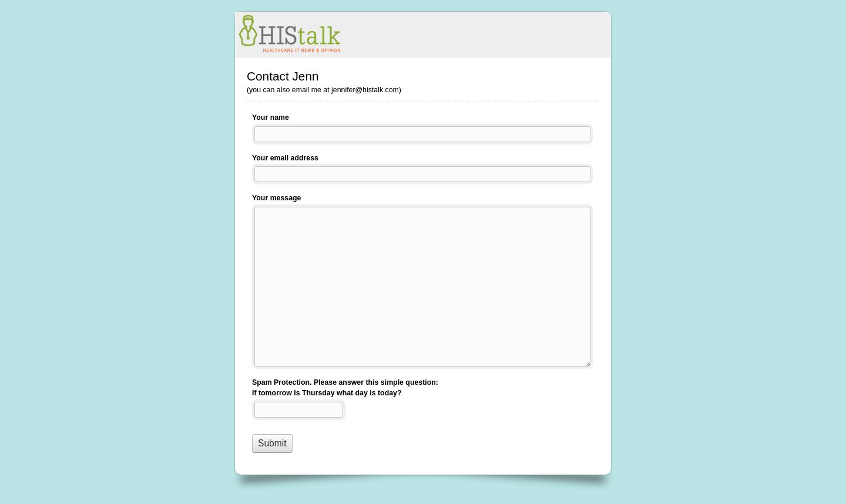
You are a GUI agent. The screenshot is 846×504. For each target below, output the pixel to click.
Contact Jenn (423, 35)
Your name (271, 117)
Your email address (285, 158)
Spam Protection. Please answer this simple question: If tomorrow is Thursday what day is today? (345, 388)
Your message (276, 198)
